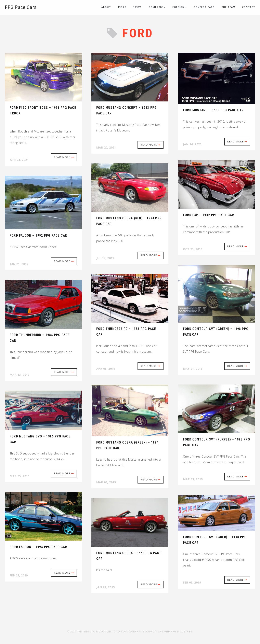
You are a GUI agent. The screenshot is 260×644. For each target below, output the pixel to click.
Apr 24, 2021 (19, 160)
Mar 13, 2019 (20, 375)
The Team (228, 7)
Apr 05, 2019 (106, 369)
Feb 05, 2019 (192, 582)
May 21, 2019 (193, 369)
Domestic (157, 7)
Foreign (180, 7)
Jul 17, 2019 (105, 258)
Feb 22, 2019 (19, 575)
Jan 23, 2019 (106, 587)
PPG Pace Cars (21, 7)
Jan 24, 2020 (192, 144)
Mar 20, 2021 (106, 147)
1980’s (122, 7)
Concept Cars (204, 7)
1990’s (138, 7)
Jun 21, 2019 (19, 264)
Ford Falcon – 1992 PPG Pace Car (38, 235)
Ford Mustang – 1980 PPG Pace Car (213, 110)
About (106, 7)
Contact (249, 7)
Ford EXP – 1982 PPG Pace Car (209, 215)
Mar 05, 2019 (20, 476)
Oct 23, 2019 (193, 249)
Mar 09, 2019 (106, 482)
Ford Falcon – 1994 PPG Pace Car (38, 547)
